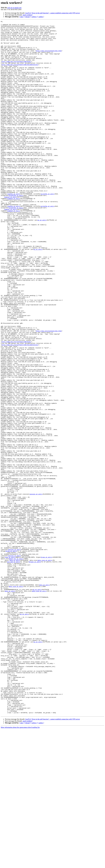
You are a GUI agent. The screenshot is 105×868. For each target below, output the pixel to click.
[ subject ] (34, 17)
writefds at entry (48, 229)
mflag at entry (11, 657)
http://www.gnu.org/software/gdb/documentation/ (20, 73)
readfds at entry (14, 229)
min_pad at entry (14, 670)
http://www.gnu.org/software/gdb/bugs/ (16, 70)
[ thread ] (27, 17)
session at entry (36, 589)
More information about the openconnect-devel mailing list (20, 866)
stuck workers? (27, 15)
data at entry (44, 698)
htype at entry (46, 665)
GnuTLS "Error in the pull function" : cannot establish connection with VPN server (52, 13)
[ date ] (22, 17)
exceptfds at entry (16, 230)
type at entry (10, 665)
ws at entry (42, 260)
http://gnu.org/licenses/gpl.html (49, 57)
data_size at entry (45, 668)
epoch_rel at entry (16, 666)
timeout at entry (10, 232)
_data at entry (14, 668)
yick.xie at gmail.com (14, 8)
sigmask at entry (14, 234)
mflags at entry (35, 670)
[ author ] (41, 17)
